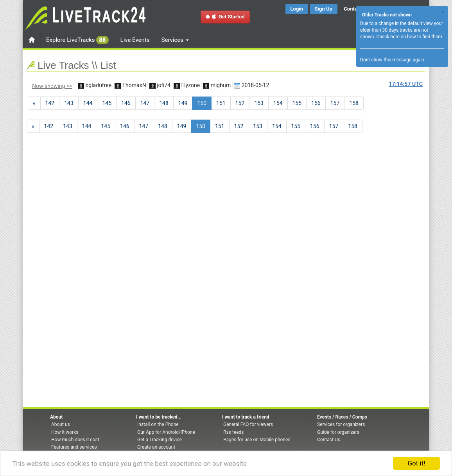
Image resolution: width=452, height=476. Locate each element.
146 (126, 103)
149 (183, 103)
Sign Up (324, 9)
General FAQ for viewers (248, 424)
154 (278, 103)
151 (221, 103)
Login (297, 9)
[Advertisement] (394, 159)
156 (316, 103)
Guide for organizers (338, 432)
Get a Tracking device (160, 440)
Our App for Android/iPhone (166, 432)
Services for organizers (341, 424)
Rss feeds (233, 432)
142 (50, 103)
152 (240, 103)
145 (107, 103)
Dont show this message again (392, 60)
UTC (406, 84)
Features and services (74, 447)
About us (61, 424)
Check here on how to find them (409, 37)
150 (204, 103)
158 (354, 103)
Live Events (135, 40)
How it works (65, 432)
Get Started (225, 17)
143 (69, 103)
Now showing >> (52, 86)
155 (297, 103)
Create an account (156, 447)
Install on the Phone (158, 424)
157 (335, 103)
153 (259, 103)
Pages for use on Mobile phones (257, 440)
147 (145, 103)
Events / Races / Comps (342, 417)
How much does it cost (75, 440)
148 (164, 103)
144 (88, 103)
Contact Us (329, 440)
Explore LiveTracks (77, 40)
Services (175, 40)
